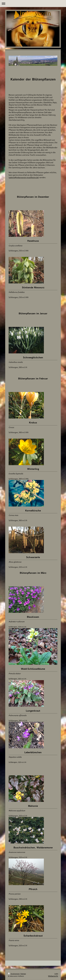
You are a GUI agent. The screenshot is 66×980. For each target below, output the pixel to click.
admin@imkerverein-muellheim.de (24, 177)
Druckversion (14, 974)
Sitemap (23, 974)
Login (56, 974)
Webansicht (53, 976)
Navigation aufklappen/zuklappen (33, 4)
